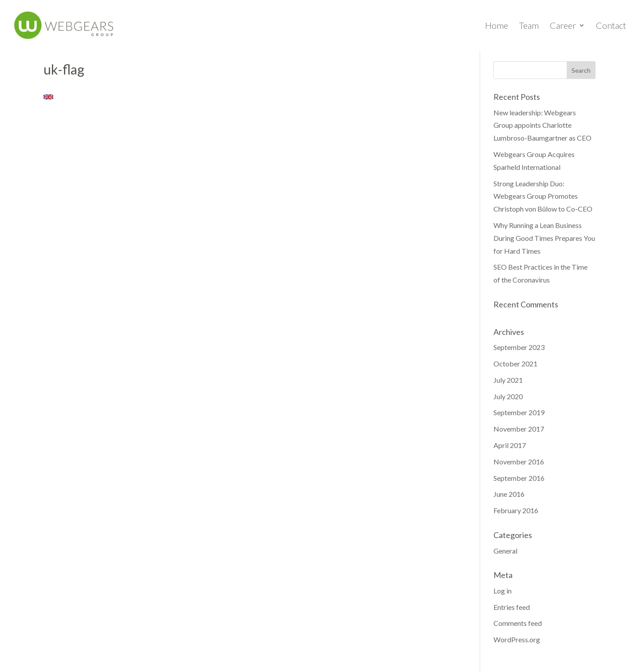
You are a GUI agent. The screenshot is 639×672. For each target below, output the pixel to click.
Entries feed (512, 607)
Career (563, 26)
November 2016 (519, 462)
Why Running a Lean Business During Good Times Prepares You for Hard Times (544, 238)
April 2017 (510, 445)
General (505, 551)
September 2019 (519, 412)
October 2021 (515, 364)
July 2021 (508, 380)
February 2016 (516, 510)
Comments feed (518, 623)
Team (529, 26)
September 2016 (519, 478)
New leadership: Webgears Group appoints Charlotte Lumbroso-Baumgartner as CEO (542, 125)
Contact (611, 26)
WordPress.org (517, 639)
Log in (503, 591)
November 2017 (519, 429)
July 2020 (508, 396)
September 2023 (519, 347)
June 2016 (509, 494)
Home (497, 26)
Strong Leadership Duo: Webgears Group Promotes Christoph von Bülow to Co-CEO (543, 196)
